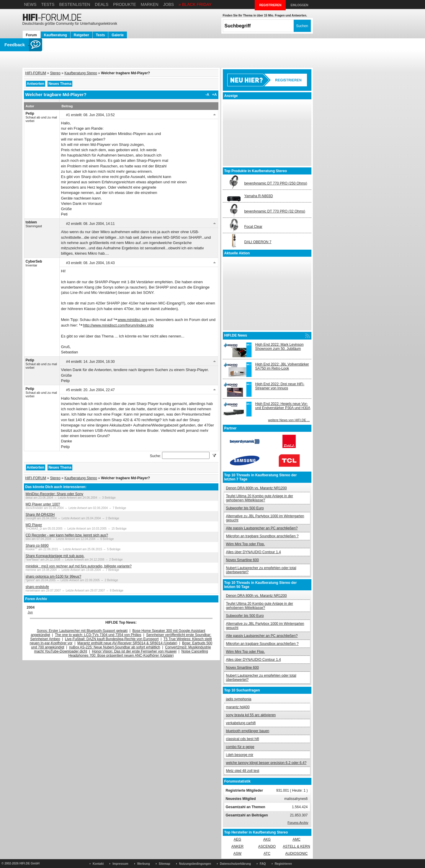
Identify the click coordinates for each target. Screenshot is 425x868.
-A (207, 95)
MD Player (34, 525)
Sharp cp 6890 (37, 546)
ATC (267, 854)
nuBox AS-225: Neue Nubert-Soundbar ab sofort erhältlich (115, 647)
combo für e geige (240, 747)
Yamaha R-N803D (259, 196)
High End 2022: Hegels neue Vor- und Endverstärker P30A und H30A (283, 406)
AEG (237, 839)
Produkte (125, 4)
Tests (48, 4)
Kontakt (98, 864)
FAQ (263, 864)
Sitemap (165, 864)
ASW (237, 854)
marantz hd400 (238, 707)
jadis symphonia (239, 699)
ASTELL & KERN (296, 846)
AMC (296, 839)
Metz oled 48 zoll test (243, 771)
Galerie (118, 35)
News (30, 4)
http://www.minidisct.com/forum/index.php (118, 325)
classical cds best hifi (243, 739)
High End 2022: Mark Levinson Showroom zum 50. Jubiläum (279, 347)
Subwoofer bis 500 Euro (245, 508)
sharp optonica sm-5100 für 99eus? (54, 577)
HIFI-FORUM (36, 73)
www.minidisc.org (132, 320)
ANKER (237, 846)
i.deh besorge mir (240, 755)
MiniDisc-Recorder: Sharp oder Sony (54, 494)
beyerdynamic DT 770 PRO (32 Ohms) (275, 211)
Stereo (55, 73)
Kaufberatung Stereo (81, 73)
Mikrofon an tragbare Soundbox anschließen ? (262, 536)
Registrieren (283, 864)
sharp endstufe (37, 587)
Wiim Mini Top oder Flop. (246, 544)
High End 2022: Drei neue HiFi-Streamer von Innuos (280, 386)
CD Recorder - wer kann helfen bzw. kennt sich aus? (67, 535)
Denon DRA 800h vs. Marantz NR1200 (256, 488)
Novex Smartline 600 (242, 560)
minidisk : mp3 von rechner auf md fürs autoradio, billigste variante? (79, 566)
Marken (150, 4)
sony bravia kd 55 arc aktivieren (251, 715)
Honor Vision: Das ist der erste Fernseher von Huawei (134, 651)
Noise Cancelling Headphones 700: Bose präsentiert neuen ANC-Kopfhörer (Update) (138, 653)
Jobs (169, 4)
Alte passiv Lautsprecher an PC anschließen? (262, 528)
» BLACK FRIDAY (195, 4)
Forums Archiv (298, 823)
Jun (30, 612)
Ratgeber (81, 35)
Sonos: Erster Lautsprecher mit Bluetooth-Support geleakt (82, 631)
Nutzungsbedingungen (195, 864)
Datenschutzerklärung (235, 864)
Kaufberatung (55, 35)
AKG (267, 839)
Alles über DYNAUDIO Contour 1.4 (254, 552)
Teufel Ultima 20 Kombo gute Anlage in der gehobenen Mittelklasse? (260, 498)
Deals (102, 4)
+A (215, 95)
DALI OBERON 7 (258, 242)
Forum (31, 35)
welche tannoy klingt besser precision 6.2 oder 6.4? (266, 763)
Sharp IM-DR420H (40, 515)
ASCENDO (267, 846)
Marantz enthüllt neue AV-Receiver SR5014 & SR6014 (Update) (127, 643)
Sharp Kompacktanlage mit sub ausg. (55, 556)
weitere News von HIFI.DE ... (289, 420)
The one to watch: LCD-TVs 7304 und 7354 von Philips (98, 635)
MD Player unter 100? (43, 504)
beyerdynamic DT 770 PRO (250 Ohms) (276, 183)
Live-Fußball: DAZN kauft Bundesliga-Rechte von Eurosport (112, 639)
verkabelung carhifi (241, 723)
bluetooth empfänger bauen (248, 731)
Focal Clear (253, 227)
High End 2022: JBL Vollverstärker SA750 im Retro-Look (282, 366)
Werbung (144, 864)
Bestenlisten (75, 4)
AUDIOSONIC (296, 854)
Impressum (120, 864)
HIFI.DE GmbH (30, 863)
